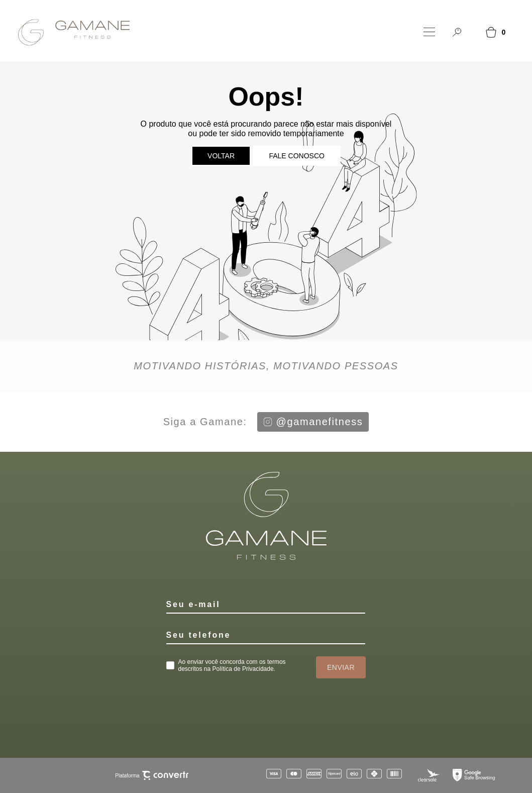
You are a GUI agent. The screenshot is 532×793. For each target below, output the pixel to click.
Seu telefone (199, 635)
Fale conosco (296, 156)
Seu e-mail (193, 604)
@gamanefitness (313, 422)
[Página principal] (68, 32)
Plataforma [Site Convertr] (151, 776)
